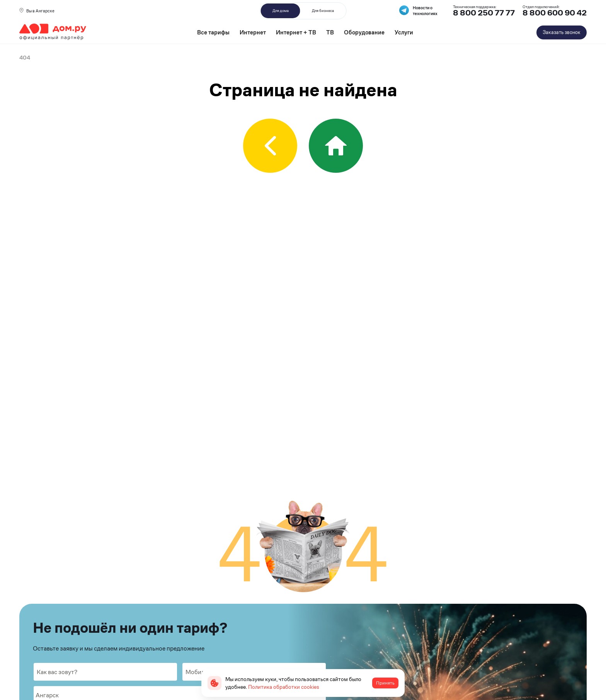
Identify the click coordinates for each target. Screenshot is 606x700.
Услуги (404, 32)
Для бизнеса (323, 11)
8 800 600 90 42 (555, 13)
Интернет (253, 32)
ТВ (330, 32)
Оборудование (364, 32)
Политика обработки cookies (284, 687)
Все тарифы (213, 32)
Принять (385, 683)
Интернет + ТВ (296, 32)
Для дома (281, 11)
